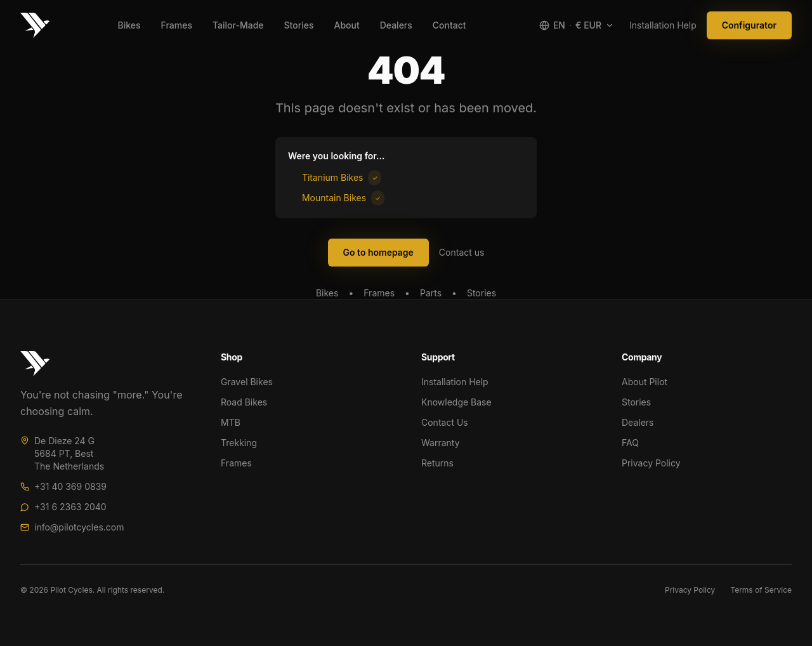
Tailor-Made (238, 25)
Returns (437, 463)
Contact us (462, 252)
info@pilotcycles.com (79, 527)
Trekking (239, 443)
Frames (177, 25)
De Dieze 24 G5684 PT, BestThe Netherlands (69, 453)
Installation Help (663, 25)
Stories (299, 25)
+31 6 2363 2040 (70, 507)
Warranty (441, 443)
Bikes (129, 25)
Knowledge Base (456, 402)
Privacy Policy (651, 463)
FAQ (630, 443)
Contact (449, 25)
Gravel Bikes (247, 382)
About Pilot (645, 382)
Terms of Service (761, 590)
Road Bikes (244, 402)
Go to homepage (378, 252)
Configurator (749, 25)
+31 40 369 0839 (70, 486)
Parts (431, 293)
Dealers (396, 25)
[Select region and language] (577, 25)
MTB (231, 422)
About (346, 25)
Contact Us (445, 422)
